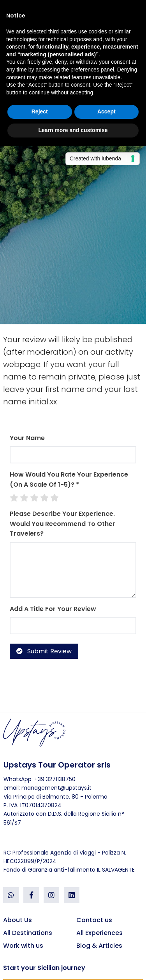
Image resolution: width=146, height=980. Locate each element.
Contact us (94, 920)
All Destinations (28, 933)
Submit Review (44, 651)
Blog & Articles (99, 946)
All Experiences (99, 933)
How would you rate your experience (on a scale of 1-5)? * (69, 480)
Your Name (27, 438)
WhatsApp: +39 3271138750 (40, 779)
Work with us (23, 946)
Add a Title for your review (53, 609)
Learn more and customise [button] (73, 130)
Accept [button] (106, 111)
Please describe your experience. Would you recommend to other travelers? (62, 524)
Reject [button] (40, 111)
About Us (18, 920)
